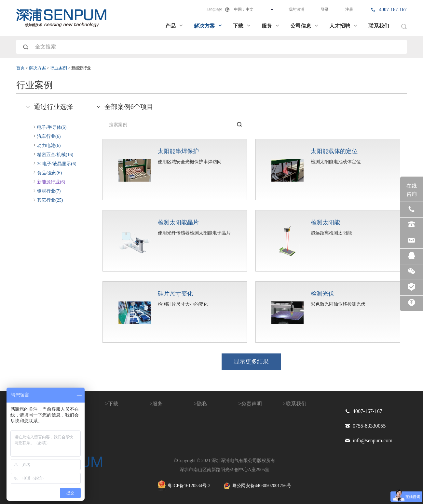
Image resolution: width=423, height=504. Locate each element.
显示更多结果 (251, 362)
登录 (325, 9)
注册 (349, 9)
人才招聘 (344, 26)
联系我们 (379, 26)
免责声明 (252, 404)
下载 (242, 26)
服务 (271, 26)
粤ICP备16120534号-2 (184, 486)
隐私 (202, 404)
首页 (21, 68)
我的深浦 (296, 9)
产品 (174, 26)
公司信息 (305, 26)
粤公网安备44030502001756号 (257, 486)
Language (214, 9)
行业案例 (59, 68)
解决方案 (208, 26)
